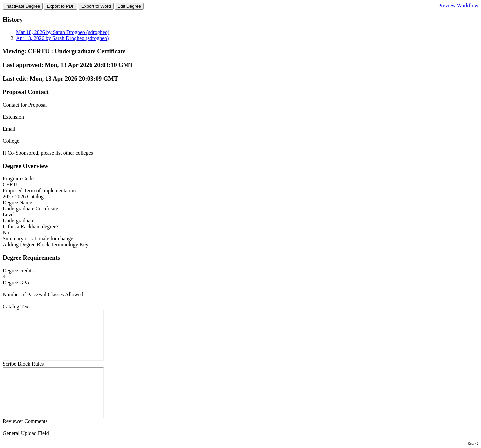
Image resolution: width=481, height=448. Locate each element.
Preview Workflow (458, 5)
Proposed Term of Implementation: (40, 190)
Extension (13, 117)
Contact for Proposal (25, 105)
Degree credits (18, 270)
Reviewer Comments (25, 421)
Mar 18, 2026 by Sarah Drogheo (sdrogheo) (63, 32)
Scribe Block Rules (23, 364)
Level (9, 214)
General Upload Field (26, 433)
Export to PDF (61, 6)
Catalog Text (16, 306)
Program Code (18, 178)
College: (12, 141)
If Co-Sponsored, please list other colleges (48, 153)
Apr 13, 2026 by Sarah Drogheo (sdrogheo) (62, 38)
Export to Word (96, 6)
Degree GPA (16, 282)
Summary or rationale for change (38, 238)
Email (9, 129)
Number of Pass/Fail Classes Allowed (43, 294)
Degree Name (17, 202)
